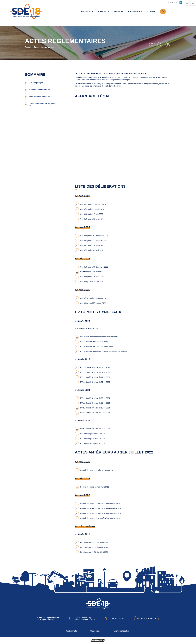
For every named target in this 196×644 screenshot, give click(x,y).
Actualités (118, 11)
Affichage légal (36, 83)
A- (193, 3)
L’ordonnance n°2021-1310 (86, 78)
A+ (188, 3)
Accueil (28, 47)
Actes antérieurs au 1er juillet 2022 (42, 104)
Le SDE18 (87, 11)
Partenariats (71, 631)
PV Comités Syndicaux (40, 97)
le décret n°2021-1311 (109, 78)
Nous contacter (146, 619)
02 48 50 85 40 (118, 619)
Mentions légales (121, 631)
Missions (103, 11)
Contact (151, 11)
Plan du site (95, 631)
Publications (135, 11)
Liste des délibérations (40, 90)
